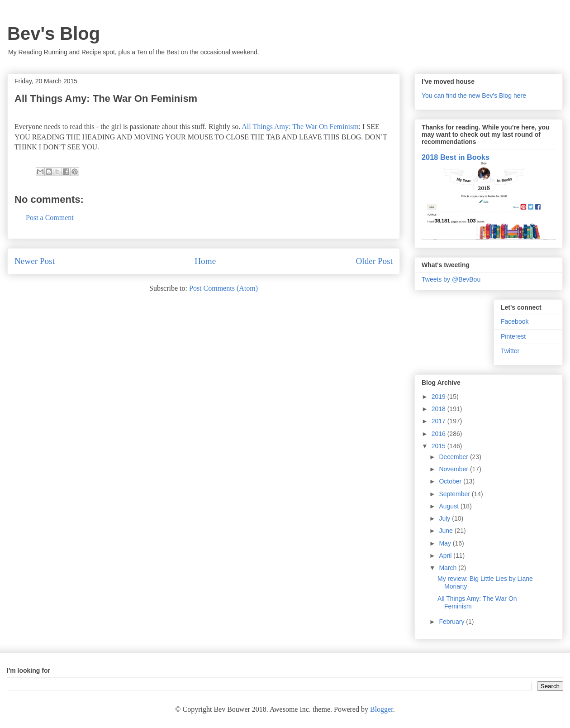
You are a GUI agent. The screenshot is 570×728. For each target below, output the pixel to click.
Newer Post (35, 261)
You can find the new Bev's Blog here (474, 96)
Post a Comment (50, 218)
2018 (439, 409)
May (446, 543)
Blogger (382, 709)
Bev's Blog (54, 34)
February (452, 622)
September (455, 494)
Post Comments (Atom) (223, 288)
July (445, 518)
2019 (439, 397)
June (446, 531)
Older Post (374, 261)
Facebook (515, 321)
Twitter (510, 351)
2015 (439, 446)
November (454, 469)
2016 (439, 434)
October (451, 481)
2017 (439, 421)
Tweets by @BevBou (451, 279)
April (446, 556)
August (449, 506)
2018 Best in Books (456, 157)
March (449, 568)
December (454, 457)
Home (205, 261)
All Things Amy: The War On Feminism (300, 127)
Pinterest (513, 336)
